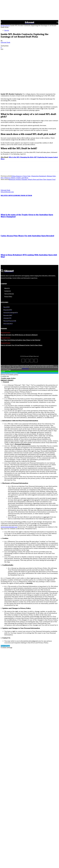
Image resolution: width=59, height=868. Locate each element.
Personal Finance (6, 299)
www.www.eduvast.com (9, 493)
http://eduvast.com (7, 158)
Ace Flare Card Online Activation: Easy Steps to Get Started (20, 306)
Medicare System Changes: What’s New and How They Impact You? (32, 146)
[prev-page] (2, 227)
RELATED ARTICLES (8, 162)
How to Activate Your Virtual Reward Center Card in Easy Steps (22, 312)
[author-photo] (5, 155)
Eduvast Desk (5, 42)
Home (3, 26)
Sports (8, 26)
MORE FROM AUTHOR (24, 162)
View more (25, 335)
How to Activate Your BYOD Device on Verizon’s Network (19, 301)
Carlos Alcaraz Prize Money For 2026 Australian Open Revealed (27, 202)
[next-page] (5, 227)
